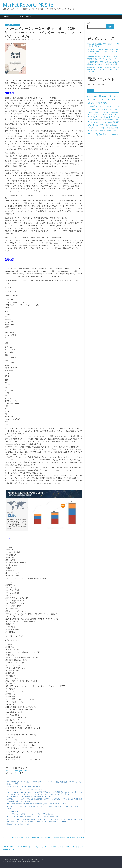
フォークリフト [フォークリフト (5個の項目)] (93, 114)
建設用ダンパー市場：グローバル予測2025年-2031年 (24, 787)
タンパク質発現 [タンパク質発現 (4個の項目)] (94, 112)
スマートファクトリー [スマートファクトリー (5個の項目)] (97, 110)
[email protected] (12, 811)
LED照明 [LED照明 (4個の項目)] (96, 96)
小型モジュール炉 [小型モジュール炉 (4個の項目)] (100, 122)
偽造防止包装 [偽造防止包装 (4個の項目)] (98, 120)
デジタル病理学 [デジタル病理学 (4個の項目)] (115, 112)
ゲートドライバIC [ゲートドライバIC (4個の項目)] (111, 103)
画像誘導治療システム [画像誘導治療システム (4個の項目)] (95, 128)
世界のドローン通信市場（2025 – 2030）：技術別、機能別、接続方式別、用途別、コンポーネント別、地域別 (103, 51)
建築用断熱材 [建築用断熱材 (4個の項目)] (109, 122)
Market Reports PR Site (28, 5)
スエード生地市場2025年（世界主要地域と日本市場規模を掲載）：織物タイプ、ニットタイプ (37, 804)
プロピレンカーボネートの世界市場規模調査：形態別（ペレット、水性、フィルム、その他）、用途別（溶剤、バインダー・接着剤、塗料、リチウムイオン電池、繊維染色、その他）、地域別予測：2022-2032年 (44, 820)
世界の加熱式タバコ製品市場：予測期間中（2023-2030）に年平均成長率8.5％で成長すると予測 (44, 837)
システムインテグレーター (34, 40)
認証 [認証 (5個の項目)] (105, 130)
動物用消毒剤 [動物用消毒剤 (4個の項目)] (105, 120)
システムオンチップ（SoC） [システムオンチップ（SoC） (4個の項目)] (105, 107)
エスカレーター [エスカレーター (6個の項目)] (106, 96)
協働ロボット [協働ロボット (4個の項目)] (112, 120)
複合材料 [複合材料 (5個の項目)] (96, 130)
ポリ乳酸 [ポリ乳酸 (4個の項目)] (100, 117)
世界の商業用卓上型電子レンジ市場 (18, 824)
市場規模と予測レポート (12, 25)
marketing (21, 40)
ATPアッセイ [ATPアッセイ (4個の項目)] (91, 96)
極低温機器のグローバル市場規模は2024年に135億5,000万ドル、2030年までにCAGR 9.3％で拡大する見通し (103, 69)
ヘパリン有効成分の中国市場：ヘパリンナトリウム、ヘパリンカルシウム (30, 814)
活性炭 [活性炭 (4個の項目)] (96, 125)
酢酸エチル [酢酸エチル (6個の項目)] (108, 134)
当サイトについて (26, 17)
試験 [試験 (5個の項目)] (101, 130)
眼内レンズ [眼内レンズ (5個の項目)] (105, 128)
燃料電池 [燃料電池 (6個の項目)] (109, 125)
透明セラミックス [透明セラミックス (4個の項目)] (111, 131)
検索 (89, 23)
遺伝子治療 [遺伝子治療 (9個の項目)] (95, 134)
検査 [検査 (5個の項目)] (93, 125)
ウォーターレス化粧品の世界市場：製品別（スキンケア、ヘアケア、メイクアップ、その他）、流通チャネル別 (43, 848)
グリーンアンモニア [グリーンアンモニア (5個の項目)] (98, 103)
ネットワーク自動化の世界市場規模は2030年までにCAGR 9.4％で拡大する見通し (33, 817)
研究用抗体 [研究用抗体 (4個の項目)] (112, 128)
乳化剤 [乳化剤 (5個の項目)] (92, 119)
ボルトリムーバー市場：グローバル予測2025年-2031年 (24, 789)
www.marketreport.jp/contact (16, 771)
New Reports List (11, 17)
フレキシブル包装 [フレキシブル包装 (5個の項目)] (106, 114)
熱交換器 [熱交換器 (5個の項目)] (102, 125)
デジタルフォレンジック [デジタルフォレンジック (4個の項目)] (104, 112)
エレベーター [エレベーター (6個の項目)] (105, 99)
